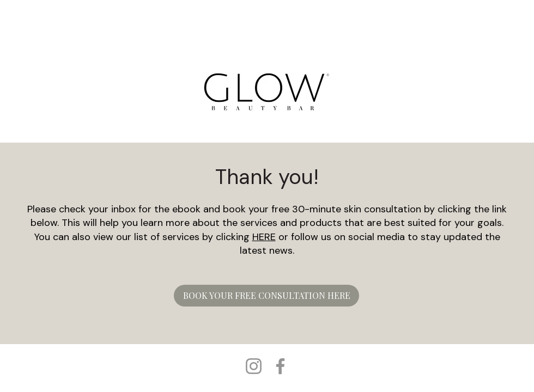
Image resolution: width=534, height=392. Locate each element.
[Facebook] (280, 366)
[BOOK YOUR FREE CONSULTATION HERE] (266, 296)
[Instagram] (254, 366)
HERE (264, 237)
